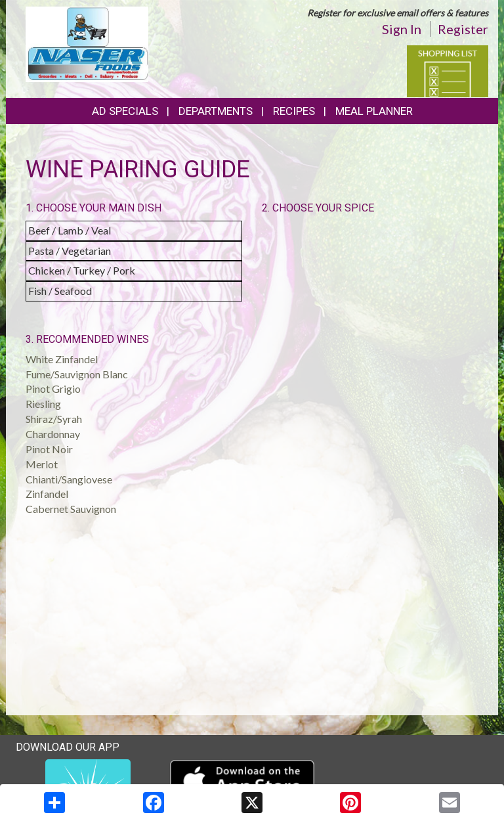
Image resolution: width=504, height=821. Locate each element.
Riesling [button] (43, 404)
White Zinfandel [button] (62, 359)
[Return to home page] (87, 43)
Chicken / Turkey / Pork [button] (82, 270)
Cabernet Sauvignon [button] (71, 509)
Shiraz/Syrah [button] (54, 419)
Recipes (294, 111)
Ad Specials (125, 111)
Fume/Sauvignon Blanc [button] (77, 374)
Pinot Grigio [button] (53, 388)
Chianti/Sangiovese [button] (69, 479)
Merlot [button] (42, 464)
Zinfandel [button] (47, 494)
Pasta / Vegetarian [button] (70, 251)
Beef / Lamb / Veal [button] (70, 230)
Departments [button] (216, 111)
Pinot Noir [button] (49, 449)
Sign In (402, 29)
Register (463, 29)
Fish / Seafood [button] (60, 291)
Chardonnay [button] (53, 434)
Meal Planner (374, 111)
